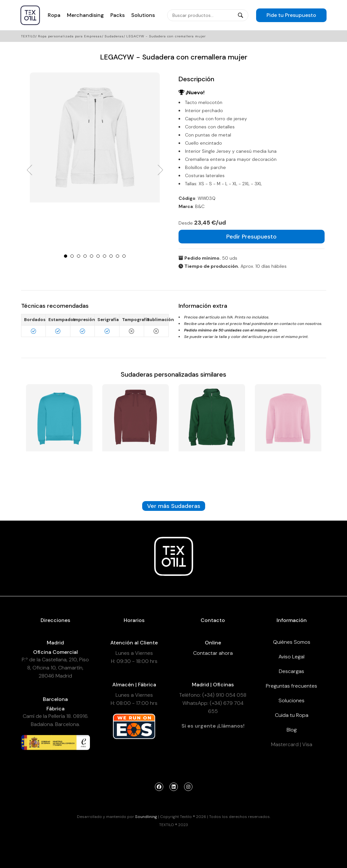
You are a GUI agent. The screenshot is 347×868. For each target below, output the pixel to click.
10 (124, 256)
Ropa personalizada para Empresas (70, 36)
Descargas (291, 671)
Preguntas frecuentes (291, 686)
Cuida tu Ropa (292, 715)
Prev (30, 170)
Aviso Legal (291, 657)
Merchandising (85, 15)
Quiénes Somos (292, 642)
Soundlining (146, 817)
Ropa (54, 15)
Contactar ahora (213, 653)
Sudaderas (114, 36)
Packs (118, 15)
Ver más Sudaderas (174, 506)
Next (160, 170)
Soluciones (291, 700)
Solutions (143, 15)
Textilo (28, 36)
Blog (292, 730)
